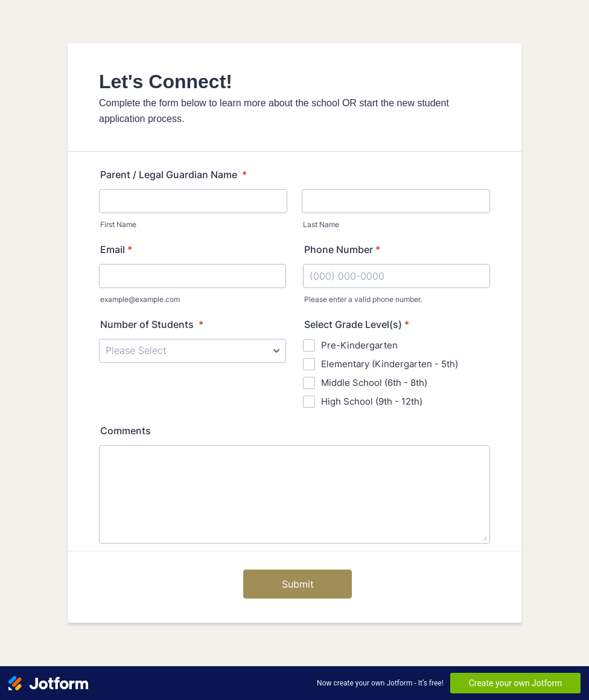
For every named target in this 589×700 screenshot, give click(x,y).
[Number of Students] (193, 351)
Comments (126, 431)
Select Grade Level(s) (357, 324)
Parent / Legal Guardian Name (174, 175)
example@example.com (140, 299)
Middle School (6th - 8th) (374, 383)
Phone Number (342, 249)
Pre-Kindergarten (359, 345)
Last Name (321, 224)
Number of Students (152, 324)
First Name (118, 224)
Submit (298, 584)
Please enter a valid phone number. (363, 299)
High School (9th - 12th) (372, 401)
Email (116, 249)
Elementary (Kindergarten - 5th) (390, 364)
